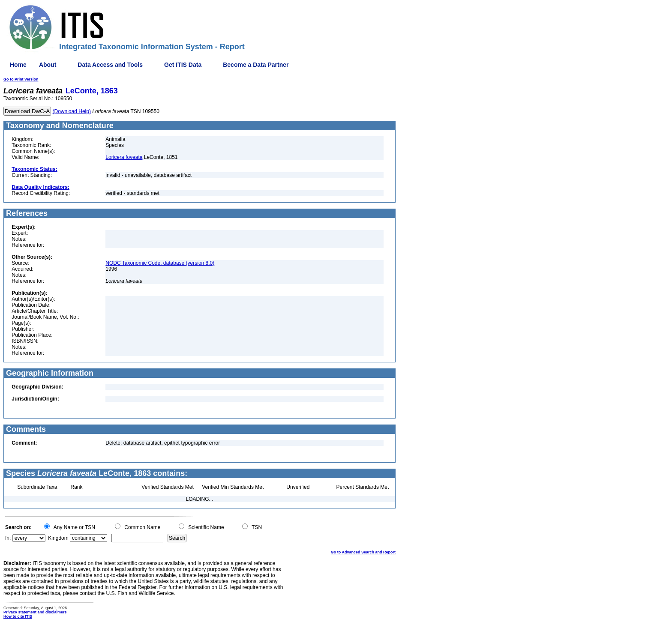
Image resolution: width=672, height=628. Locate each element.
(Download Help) (72, 111)
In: (8, 538)
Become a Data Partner (256, 65)
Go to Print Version (21, 79)
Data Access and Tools (110, 65)
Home (18, 65)
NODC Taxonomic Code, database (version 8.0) (160, 263)
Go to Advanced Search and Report (363, 552)
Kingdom (58, 538)
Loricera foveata (124, 157)
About (48, 65)
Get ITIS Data (183, 65)
